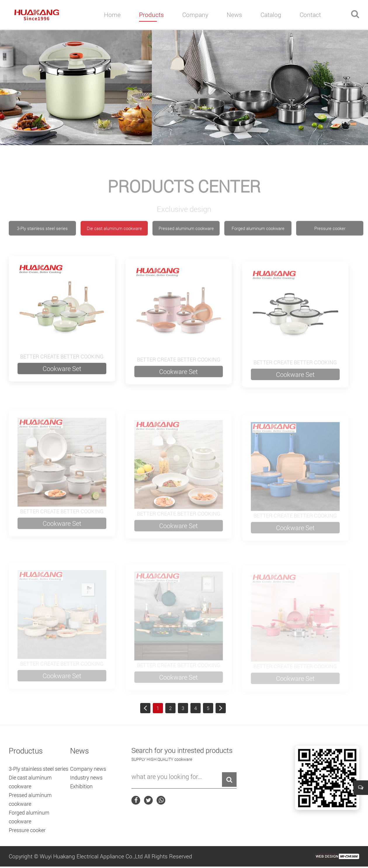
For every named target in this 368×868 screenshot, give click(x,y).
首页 (145, 708)
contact (310, 15)
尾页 (221, 708)
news (234, 15)
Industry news (86, 777)
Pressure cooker (330, 247)
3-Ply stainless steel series (42, 247)
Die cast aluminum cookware (114, 247)
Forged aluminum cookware (258, 247)
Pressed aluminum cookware (186, 247)
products (151, 15)
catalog (271, 15)
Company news (88, 769)
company (195, 15)
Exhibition (81, 786)
